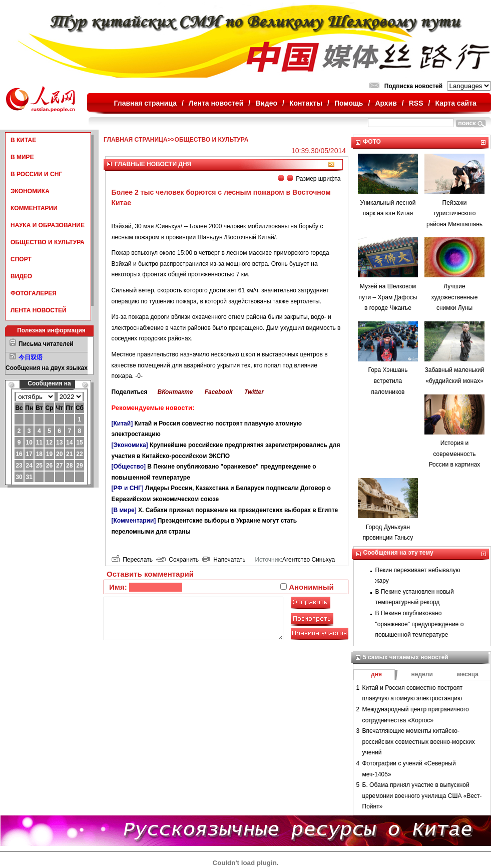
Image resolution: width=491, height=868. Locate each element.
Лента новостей (216, 103)
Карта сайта (455, 103)
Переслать (132, 560)
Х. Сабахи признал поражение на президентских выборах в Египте (238, 510)
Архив (386, 103)
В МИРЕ (22, 157)
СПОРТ (21, 259)
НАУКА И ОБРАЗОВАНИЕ (48, 225)
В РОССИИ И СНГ (36, 174)
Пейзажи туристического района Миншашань (454, 213)
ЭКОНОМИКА (30, 191)
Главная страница (145, 103)
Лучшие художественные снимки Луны (455, 297)
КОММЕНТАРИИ (34, 208)
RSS (416, 103)
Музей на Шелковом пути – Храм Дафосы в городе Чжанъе (388, 297)
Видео (266, 103)
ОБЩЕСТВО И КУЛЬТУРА (48, 242)
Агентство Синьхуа (309, 560)
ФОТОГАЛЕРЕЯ (34, 293)
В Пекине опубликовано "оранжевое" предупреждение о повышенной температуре (420, 624)
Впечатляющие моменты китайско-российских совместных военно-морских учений (419, 742)
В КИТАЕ (23, 140)
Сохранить (177, 560)
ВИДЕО (21, 276)
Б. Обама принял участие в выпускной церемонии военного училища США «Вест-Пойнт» (422, 796)
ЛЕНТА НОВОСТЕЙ (39, 310)
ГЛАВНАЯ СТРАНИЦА (136, 140)
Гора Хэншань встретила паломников (388, 381)
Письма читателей (46, 344)
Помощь (349, 103)
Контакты (306, 103)
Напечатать (224, 560)
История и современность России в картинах (455, 454)
